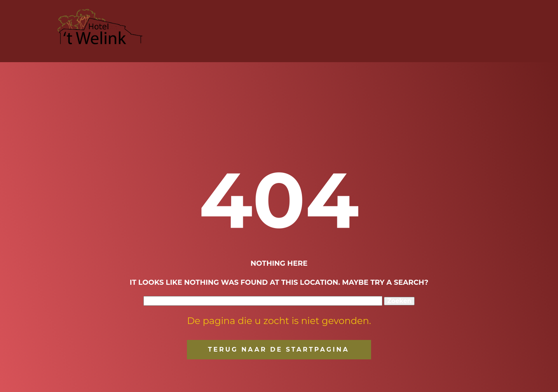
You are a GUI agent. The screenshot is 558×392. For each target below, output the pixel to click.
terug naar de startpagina (278, 349)
